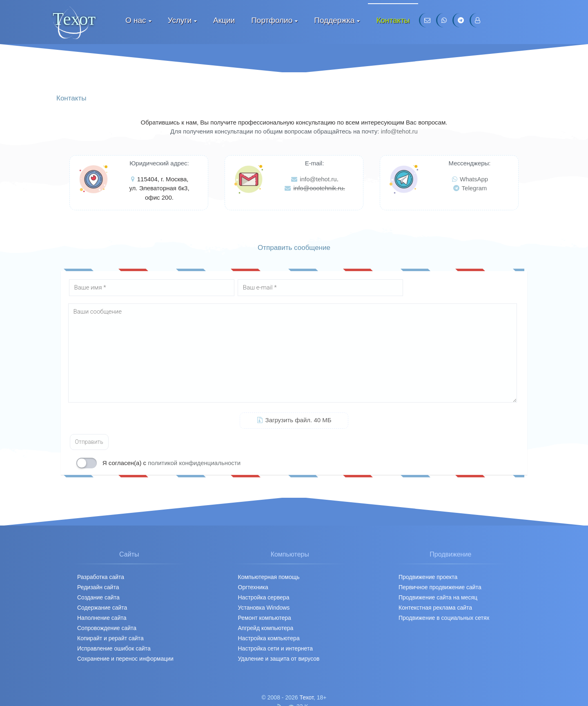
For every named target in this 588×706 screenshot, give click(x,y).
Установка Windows (264, 608)
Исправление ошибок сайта (114, 648)
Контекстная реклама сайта (435, 608)
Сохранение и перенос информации (125, 659)
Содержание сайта (102, 608)
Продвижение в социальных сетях (444, 618)
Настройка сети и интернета (275, 648)
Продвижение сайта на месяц (438, 597)
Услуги (180, 20)
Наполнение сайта (102, 618)
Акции (224, 20)
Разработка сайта (101, 577)
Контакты (393, 20)
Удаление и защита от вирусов (279, 659)
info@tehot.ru (399, 131)
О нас (136, 20)
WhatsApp (470, 179)
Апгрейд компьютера (266, 628)
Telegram (470, 188)
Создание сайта (98, 597)
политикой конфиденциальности (194, 463)
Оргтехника (253, 587)
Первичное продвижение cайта (440, 587)
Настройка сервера (264, 597)
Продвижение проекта (428, 577)
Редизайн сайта (98, 587)
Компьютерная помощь (269, 577)
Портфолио (272, 20)
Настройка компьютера (269, 638)
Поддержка (334, 20)
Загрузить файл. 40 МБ (294, 420)
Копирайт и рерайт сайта (110, 638)
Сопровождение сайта (107, 628)
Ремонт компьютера (265, 618)
